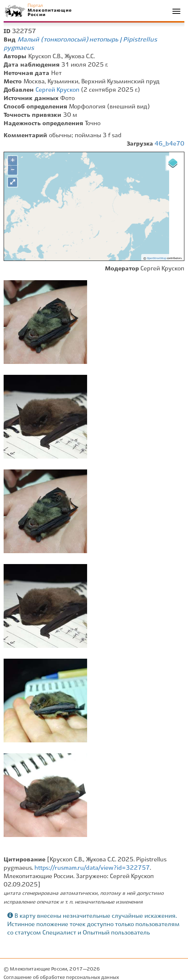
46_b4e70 (169, 144)
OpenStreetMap (157, 258)
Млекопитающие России (49, 13)
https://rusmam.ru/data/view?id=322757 (92, 868)
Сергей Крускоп (58, 90)
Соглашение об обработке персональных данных (61, 978)
